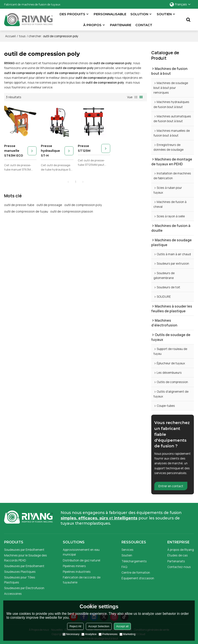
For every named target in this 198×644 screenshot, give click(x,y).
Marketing (127, 634)
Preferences (108, 634)
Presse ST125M (84, 148)
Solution (139, 14)
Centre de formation (136, 572)
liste (136, 97)
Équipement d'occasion (138, 578)
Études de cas (178, 555)
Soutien (164, 14)
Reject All (75, 626)
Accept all (122, 626)
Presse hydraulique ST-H (50, 151)
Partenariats (176, 561)
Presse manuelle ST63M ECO (14, 151)
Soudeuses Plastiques (20, 572)
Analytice (89, 634)
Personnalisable (110, 14)
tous (22, 36)
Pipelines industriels (77, 572)
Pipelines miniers (74, 566)
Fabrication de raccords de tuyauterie (82, 580)
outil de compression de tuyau (26, 211)
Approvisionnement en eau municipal (81, 552)
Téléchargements (134, 561)
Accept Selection (99, 626)
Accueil (10, 36)
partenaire (121, 25)
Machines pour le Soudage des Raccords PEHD (26, 558)
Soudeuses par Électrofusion (24, 588)
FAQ (124, 567)
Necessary (71, 634)
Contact (144, 25)
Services (127, 550)
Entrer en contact (171, 486)
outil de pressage (49, 205)
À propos (92, 25)
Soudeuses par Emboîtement (24, 550)
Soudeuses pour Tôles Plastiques (20, 580)
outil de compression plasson (72, 211)
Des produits (72, 14)
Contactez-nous (179, 567)
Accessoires (13, 594)
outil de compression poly (83, 205)
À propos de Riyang (181, 550)
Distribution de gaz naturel (82, 560)
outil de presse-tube (19, 205)
